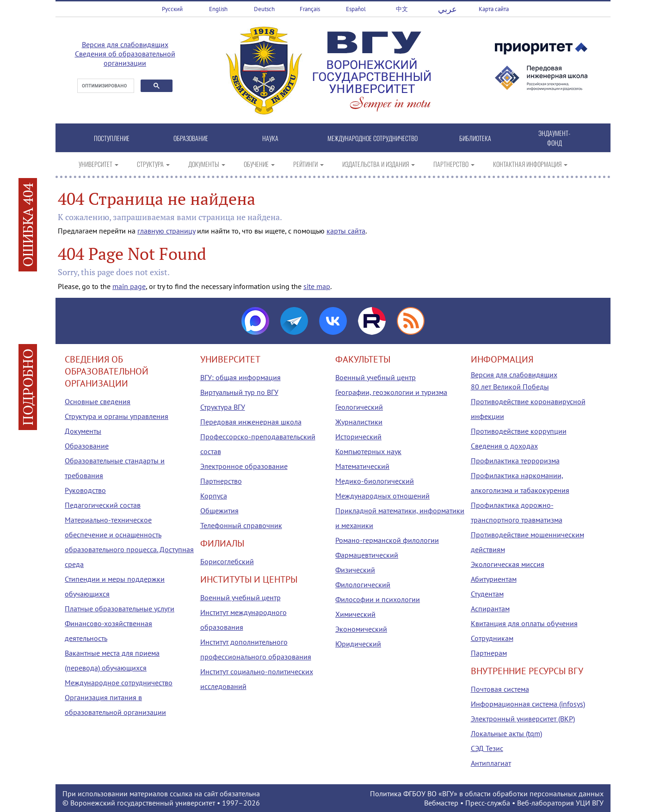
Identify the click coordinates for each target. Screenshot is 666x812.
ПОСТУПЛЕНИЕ (112, 138)
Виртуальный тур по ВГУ (239, 392)
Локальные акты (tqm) (506, 733)
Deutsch (264, 9)
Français (310, 9)
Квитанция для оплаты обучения (524, 623)
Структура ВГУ (223, 407)
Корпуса (214, 496)
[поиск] (105, 86)
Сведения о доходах (504, 446)
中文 (402, 9)
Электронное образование (244, 466)
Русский (172, 9)
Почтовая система (500, 689)
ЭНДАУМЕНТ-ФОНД (554, 138)
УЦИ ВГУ (590, 803)
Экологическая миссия (508, 564)
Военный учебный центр (240, 597)
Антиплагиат (491, 763)
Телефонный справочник (241, 525)
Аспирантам (490, 609)
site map (317, 286)
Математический (362, 466)
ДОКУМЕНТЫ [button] (207, 164)
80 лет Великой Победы (510, 387)
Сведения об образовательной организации (125, 58)
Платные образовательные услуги (120, 609)
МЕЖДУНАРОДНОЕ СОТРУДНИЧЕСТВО (373, 138)
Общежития (219, 511)
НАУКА (270, 138)
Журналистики (359, 422)
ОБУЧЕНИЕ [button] (259, 164)
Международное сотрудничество (119, 683)
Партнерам (489, 653)
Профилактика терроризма (515, 461)
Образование (87, 446)
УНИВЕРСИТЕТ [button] (99, 164)
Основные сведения (98, 401)
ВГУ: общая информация (240, 377)
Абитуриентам (494, 579)
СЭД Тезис (487, 748)
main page (129, 286)
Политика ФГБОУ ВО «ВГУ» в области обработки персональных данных (487, 794)
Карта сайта (494, 9)
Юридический (358, 644)
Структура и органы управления (117, 416)
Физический (355, 570)
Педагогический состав (103, 505)
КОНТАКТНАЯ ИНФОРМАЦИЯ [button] (530, 164)
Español (356, 9)
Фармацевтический (367, 555)
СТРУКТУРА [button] (153, 164)
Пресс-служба (488, 803)
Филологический (363, 584)
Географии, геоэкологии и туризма (391, 392)
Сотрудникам (492, 638)
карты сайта (346, 231)
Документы (83, 431)
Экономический (361, 629)
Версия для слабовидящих (125, 44)
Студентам (487, 594)
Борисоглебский (227, 561)
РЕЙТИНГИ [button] (308, 164)
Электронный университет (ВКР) (523, 719)
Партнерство (221, 481)
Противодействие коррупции (519, 431)
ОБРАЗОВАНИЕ (191, 138)
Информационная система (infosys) (528, 704)
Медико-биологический (375, 481)
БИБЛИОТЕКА (475, 138)
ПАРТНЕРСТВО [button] (454, 164)
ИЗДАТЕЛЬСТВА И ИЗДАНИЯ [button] (379, 164)
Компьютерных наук (368, 451)
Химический (355, 614)
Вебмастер (441, 803)
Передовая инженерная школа (251, 422)
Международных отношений (382, 496)
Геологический (359, 407)
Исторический (358, 437)
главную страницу (166, 231)
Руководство (85, 490)
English (218, 9)
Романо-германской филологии (387, 540)
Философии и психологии (378, 599)
